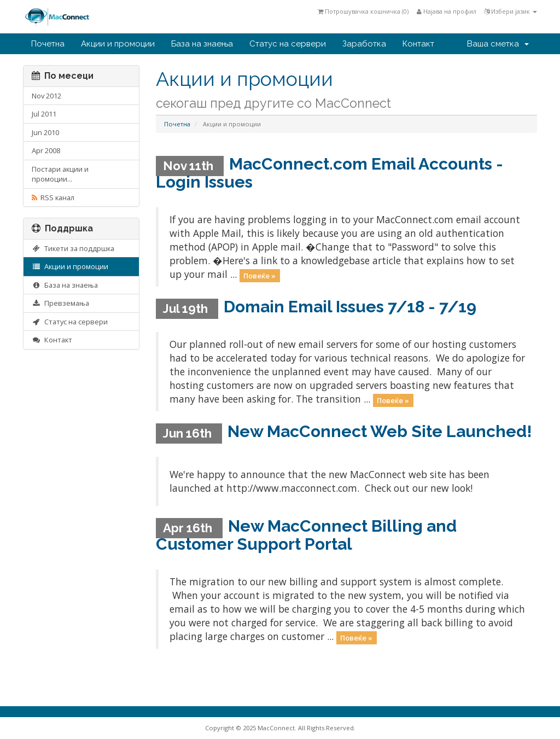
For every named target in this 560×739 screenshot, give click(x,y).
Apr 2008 (46, 150)
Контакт (418, 44)
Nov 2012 (46, 96)
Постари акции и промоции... (60, 174)
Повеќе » (259, 275)
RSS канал (53, 197)
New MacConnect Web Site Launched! (380, 431)
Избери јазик (511, 11)
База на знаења (202, 44)
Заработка (364, 44)
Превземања (60, 303)
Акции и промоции (118, 44)
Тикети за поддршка (73, 248)
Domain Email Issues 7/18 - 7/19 (350, 307)
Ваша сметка (498, 44)
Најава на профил (447, 11)
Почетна (48, 44)
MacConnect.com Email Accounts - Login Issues (329, 173)
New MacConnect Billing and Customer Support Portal (306, 535)
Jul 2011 (44, 114)
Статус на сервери (288, 44)
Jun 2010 (45, 132)
